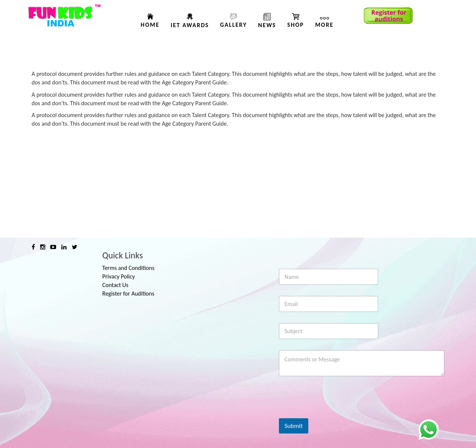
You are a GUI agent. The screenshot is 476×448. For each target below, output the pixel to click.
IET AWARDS (190, 25)
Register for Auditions (128, 294)
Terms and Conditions (128, 268)
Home (150, 25)
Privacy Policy (119, 276)
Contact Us (115, 285)
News (267, 25)
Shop (295, 25)
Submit (294, 426)
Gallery (234, 25)
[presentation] (335, 413)
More (324, 25)
